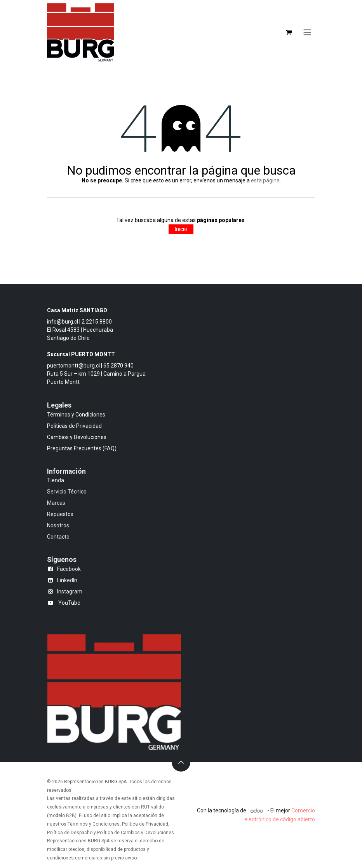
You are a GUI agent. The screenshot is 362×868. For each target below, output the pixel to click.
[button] (181, 762)
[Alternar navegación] (307, 32)
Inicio (181, 229)
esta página (265, 180)
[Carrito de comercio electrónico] (289, 32)
